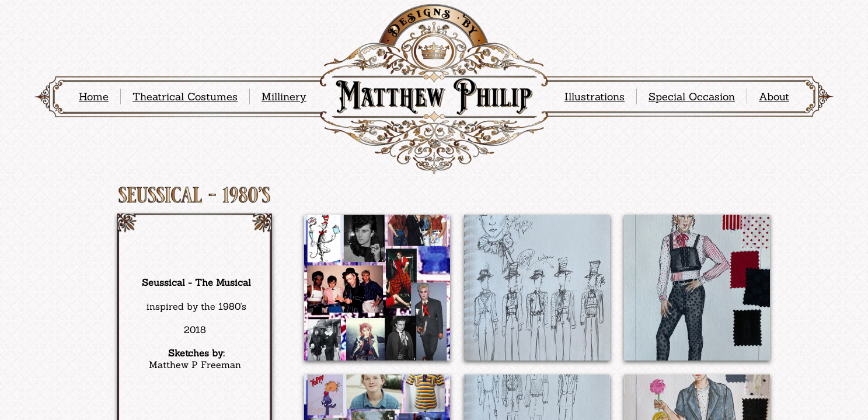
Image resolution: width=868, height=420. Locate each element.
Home (94, 97)
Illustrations (595, 97)
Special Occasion (692, 97)
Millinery (284, 97)
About (774, 97)
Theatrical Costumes (185, 97)
